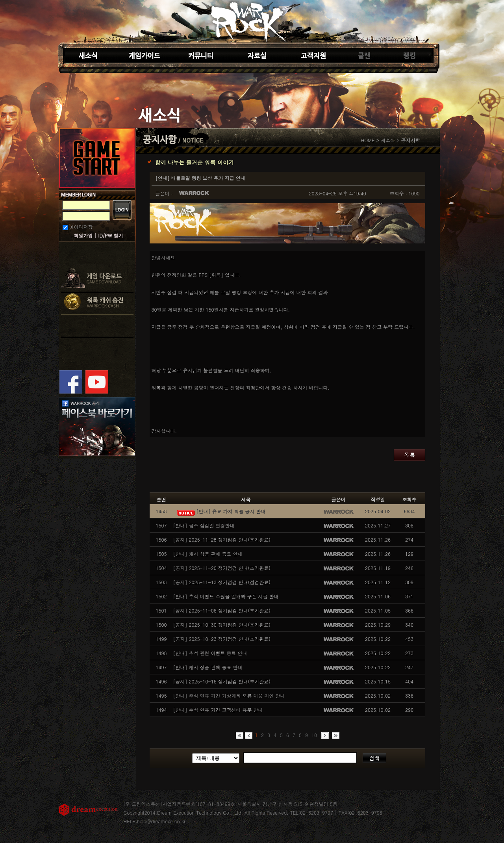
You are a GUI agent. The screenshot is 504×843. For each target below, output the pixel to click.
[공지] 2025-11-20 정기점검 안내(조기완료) (222, 568)
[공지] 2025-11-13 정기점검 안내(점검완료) (222, 582)
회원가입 (83, 235)
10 (314, 735)
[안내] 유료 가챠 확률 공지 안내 (220, 511)
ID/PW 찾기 (110, 235)
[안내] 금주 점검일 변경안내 (204, 525)
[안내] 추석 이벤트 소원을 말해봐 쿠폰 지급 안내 (226, 596)
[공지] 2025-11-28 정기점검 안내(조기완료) (222, 539)
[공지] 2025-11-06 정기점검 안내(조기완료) (222, 610)
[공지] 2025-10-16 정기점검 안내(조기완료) (222, 681)
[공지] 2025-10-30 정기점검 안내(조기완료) (222, 625)
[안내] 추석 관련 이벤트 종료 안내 (210, 653)
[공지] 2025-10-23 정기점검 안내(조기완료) (222, 639)
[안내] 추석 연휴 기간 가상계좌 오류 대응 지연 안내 (229, 695)
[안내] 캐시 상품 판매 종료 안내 (208, 554)
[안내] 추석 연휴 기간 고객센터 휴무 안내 (218, 710)
